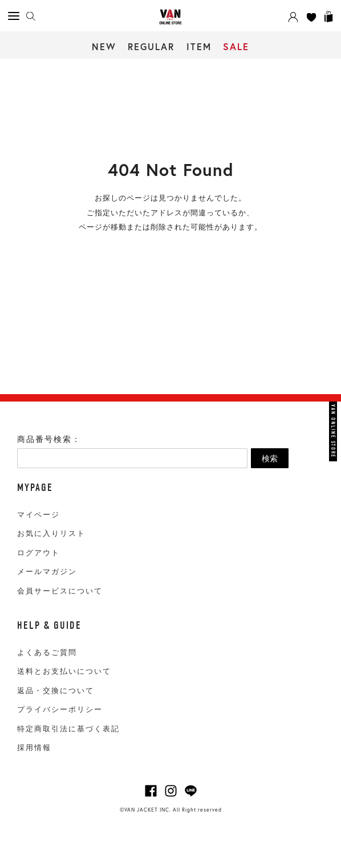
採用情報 (34, 748)
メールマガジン (47, 572)
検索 (270, 458)
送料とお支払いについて (64, 671)
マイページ (38, 515)
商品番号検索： (49, 439)
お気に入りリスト (51, 533)
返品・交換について (56, 691)
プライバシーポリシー (60, 709)
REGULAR (151, 46)
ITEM (199, 46)
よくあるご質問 (47, 652)
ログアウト (38, 553)
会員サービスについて (60, 591)
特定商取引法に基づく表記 (68, 729)
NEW (104, 46)
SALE (236, 46)
